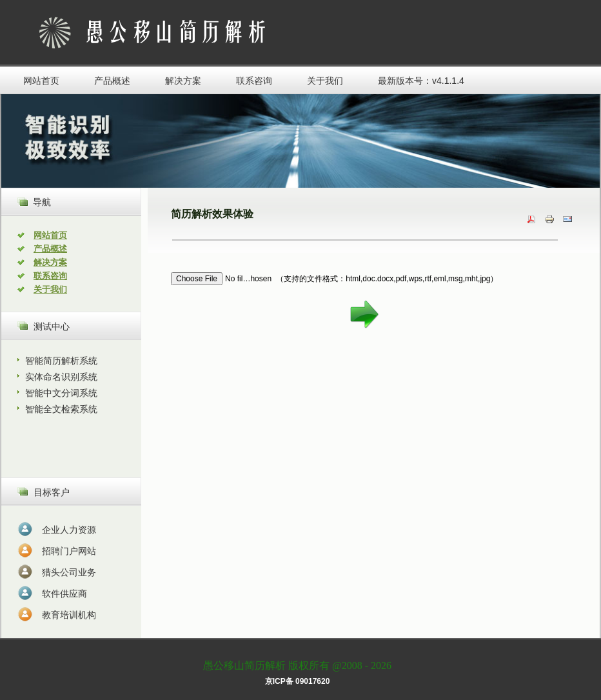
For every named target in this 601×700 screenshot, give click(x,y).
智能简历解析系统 (61, 361)
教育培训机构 (69, 615)
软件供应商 (64, 594)
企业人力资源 (69, 530)
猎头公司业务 (69, 572)
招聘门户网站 (69, 551)
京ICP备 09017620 (298, 681)
